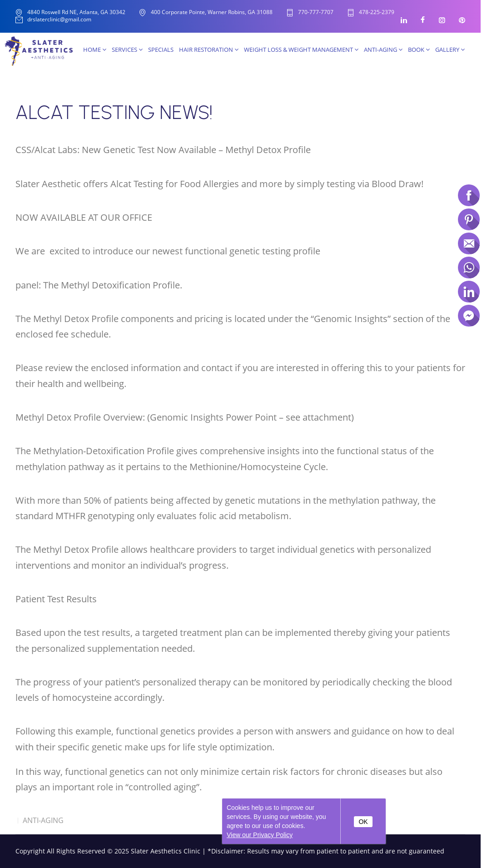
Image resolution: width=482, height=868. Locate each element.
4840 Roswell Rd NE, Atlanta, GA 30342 (76, 12)
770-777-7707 (316, 12)
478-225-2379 (377, 12)
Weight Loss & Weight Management (301, 50)
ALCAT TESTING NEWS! (114, 112)
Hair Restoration (209, 50)
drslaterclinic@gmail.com (59, 20)
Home (95, 50)
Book (419, 50)
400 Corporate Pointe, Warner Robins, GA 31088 (212, 12)
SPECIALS (161, 50)
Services (127, 50)
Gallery (450, 50)
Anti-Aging (383, 50)
